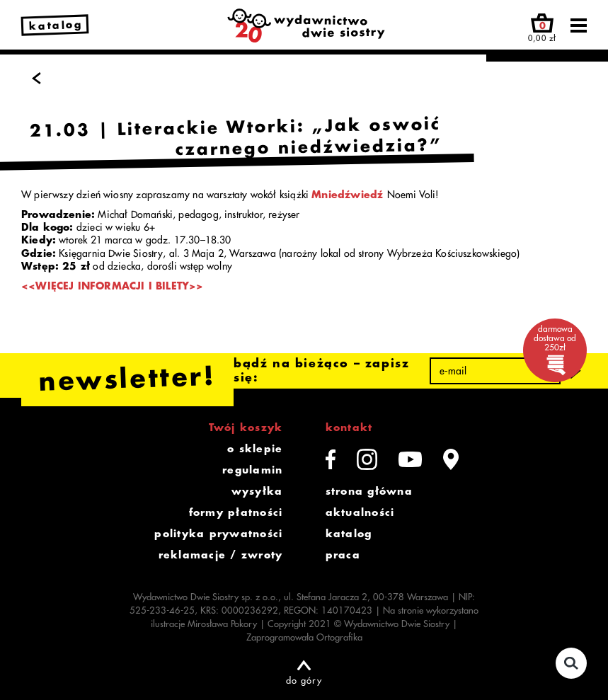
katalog (349, 534)
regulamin (252, 470)
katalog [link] (56, 26)
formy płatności (236, 512)
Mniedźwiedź (347, 195)
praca (343, 555)
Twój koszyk (246, 428)
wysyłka (257, 491)
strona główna (369, 491)
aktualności (360, 512)
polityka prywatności (218, 534)
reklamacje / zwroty (221, 555)
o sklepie (255, 449)
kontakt (349, 428)
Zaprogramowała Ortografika (304, 637)
